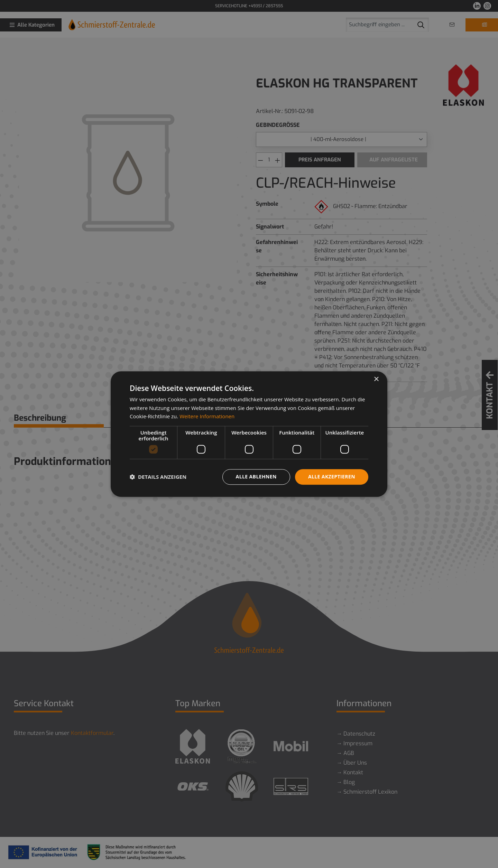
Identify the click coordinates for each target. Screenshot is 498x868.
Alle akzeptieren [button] (332, 477)
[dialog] (249, 434)
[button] (158, 477)
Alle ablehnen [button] (256, 477)
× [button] (376, 379)
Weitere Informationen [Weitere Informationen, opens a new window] (207, 417)
